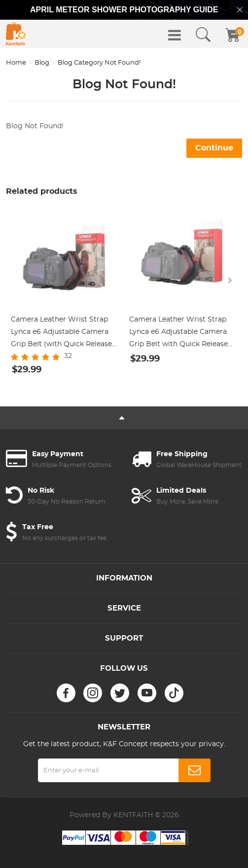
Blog (42, 63)
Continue (214, 148)
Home (16, 63)
